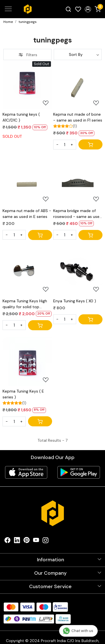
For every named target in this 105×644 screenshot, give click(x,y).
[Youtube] (36, 541)
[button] (88, 9)
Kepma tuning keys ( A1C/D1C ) (21, 117)
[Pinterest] (27, 541)
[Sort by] (78, 54)
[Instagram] (46, 541)
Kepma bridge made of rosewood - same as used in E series (78, 214)
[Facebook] (8, 541)
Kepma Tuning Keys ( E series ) (23, 394)
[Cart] (90, 144)
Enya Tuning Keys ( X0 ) (75, 301)
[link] (68, 9)
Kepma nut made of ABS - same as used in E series (27, 214)
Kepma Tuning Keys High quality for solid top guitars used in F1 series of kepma (26, 304)
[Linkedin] (17, 541)
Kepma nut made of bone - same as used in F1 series (78, 117)
